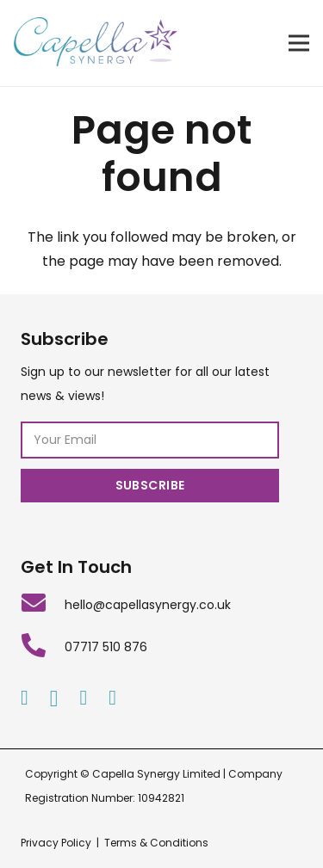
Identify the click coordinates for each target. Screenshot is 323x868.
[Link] (96, 43)
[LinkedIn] (83, 698)
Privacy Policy (56, 843)
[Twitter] (112, 698)
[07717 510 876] (43, 647)
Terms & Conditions (156, 843)
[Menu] (299, 43)
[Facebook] (25, 698)
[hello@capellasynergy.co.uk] (43, 605)
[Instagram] (54, 699)
